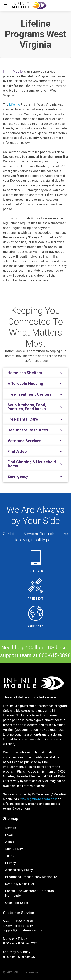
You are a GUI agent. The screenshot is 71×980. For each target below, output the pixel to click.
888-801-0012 (24, 926)
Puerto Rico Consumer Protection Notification (30, 893)
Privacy (11, 863)
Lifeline (15, 104)
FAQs (9, 835)
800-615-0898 (55, 655)
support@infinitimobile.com (23, 930)
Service (11, 828)
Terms (10, 856)
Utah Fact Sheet (17, 903)
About (10, 842)
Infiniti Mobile (13, 71)
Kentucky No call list (20, 884)
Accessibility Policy (19, 870)
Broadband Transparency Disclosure (31, 877)
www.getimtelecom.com (39, 799)
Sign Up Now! (15, 849)
